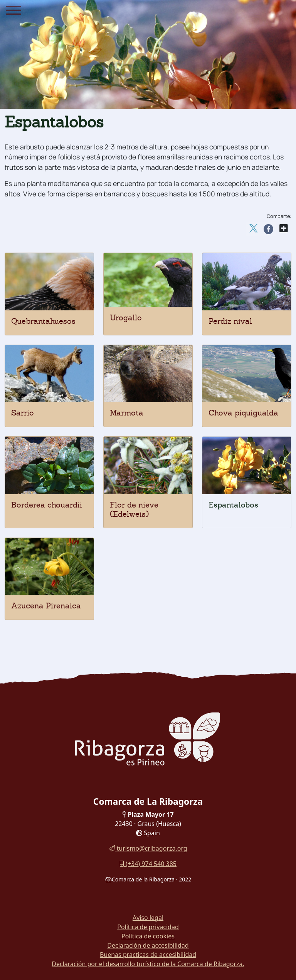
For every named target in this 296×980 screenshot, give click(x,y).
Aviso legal (148, 918)
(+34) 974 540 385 (148, 864)
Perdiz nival (230, 321)
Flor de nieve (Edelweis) (134, 509)
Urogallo (126, 318)
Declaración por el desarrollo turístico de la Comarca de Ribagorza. (148, 964)
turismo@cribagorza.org (148, 848)
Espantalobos (233, 505)
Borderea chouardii (47, 505)
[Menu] (13, 12)
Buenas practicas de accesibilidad (148, 955)
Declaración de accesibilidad (148, 945)
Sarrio (23, 413)
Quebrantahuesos (43, 321)
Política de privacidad (148, 927)
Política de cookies (148, 936)
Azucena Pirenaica (46, 606)
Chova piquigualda (243, 413)
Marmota (127, 413)
